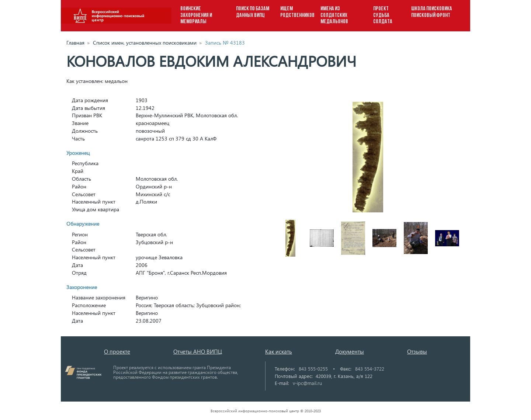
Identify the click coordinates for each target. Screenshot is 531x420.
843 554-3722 (370, 369)
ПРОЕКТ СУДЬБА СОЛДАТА (383, 15)
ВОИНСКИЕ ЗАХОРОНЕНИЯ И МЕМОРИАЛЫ (196, 15)
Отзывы (417, 351)
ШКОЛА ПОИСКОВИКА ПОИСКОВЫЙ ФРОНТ (432, 12)
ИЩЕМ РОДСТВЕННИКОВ (297, 12)
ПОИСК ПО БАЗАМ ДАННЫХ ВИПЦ (253, 12)
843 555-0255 (313, 369)
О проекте (117, 351)
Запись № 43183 (225, 43)
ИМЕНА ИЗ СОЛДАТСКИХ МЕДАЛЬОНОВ (334, 15)
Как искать (279, 351)
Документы (350, 351)
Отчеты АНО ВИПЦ (198, 351)
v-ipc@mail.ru (307, 383)
